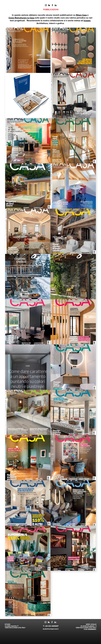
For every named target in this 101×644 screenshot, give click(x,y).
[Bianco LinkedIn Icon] (55, 622)
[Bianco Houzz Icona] (49, 622)
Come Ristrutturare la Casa (22, 18)
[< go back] (9, 316)
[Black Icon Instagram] (46, 5)
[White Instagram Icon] (45, 622)
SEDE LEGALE (91, 624)
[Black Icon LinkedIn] (56, 5)
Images (87, 21)
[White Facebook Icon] (52, 622)
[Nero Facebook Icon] (52, 5)
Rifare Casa (81, 15)
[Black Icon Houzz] (49, 5)
